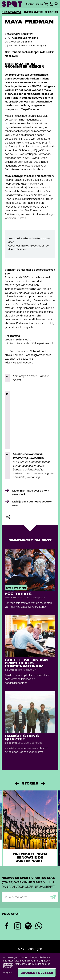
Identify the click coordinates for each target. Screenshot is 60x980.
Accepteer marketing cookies (25, 246)
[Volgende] (43, 783)
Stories (52, 12)
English (39, 4)
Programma (12, 12)
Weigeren (8, 973)
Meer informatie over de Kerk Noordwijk (31, 492)
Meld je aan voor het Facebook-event (32, 503)
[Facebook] (7, 926)
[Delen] (8, 517)
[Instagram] (17, 926)
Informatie (33, 12)
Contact (30, 4)
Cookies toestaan (37, 973)
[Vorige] (17, 783)
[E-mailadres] (30, 897)
